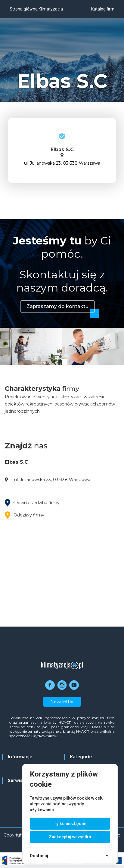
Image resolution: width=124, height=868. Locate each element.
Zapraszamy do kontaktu (57, 306)
